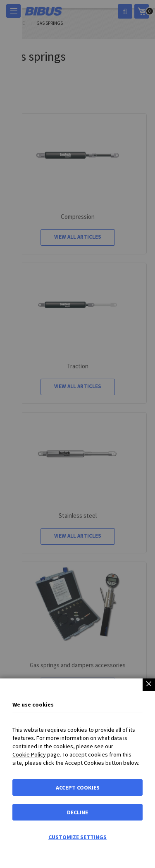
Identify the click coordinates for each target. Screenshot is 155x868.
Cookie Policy (29, 754)
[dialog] (77, 434)
